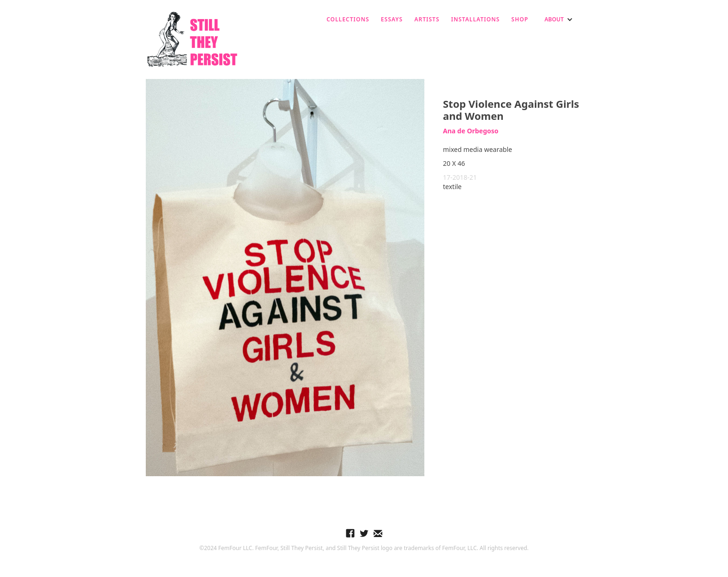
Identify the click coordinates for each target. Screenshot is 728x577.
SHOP (520, 19)
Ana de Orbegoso (471, 131)
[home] (192, 39)
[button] (559, 20)
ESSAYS (392, 19)
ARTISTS (427, 19)
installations (476, 19)
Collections (348, 19)
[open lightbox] (285, 278)
